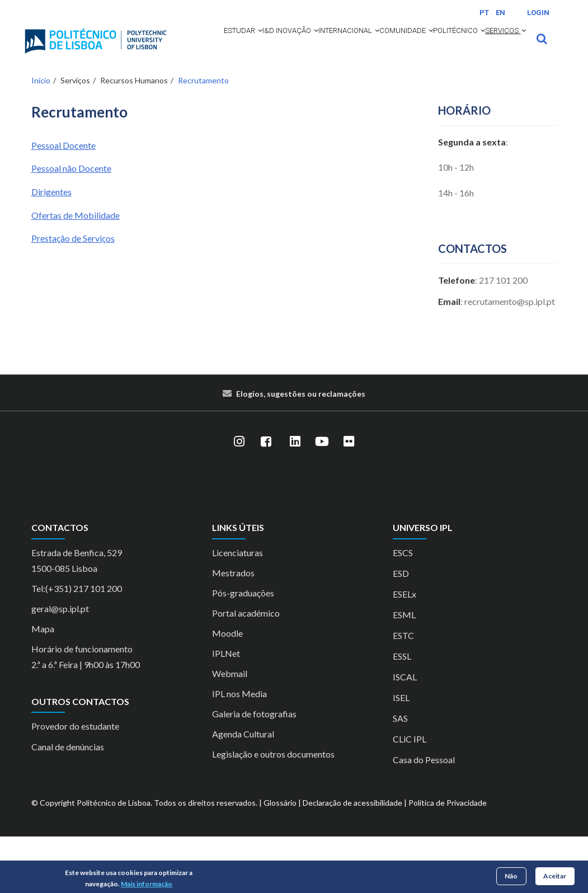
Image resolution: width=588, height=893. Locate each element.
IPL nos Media (239, 750)
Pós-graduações (243, 649)
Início (41, 137)
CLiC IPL (410, 795)
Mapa (43, 685)
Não (511, 876)
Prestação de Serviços (73, 295)
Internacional (368, 46)
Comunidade (445, 46)
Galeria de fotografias (254, 770)
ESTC (403, 692)
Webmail (230, 730)
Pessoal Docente (63, 202)
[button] (246, 46)
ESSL (402, 713)
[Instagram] (239, 498)
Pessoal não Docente (71, 225)
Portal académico (246, 669)
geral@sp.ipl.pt (60, 665)
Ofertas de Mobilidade (76, 271)
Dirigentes (51, 248)
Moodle (227, 690)
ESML (404, 671)
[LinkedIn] (295, 498)
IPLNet (226, 710)
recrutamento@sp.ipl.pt (510, 358)
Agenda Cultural (243, 790)
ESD (401, 630)
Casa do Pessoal (424, 816)
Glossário (280, 859)
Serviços (299, 87)
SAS (400, 775)
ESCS (403, 609)
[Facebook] (266, 498)
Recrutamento (203, 137)
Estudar (227, 46)
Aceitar (555, 876)
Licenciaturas (237, 609)
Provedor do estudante (75, 782)
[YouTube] (322, 498)
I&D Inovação (291, 46)
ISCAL (405, 733)
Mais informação (147, 884)
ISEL (401, 754)
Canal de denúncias (68, 803)
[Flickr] (349, 498)
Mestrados (233, 629)
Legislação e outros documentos (273, 810)
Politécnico (235, 87)
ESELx (404, 650)
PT (484, 13)
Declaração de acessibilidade (352, 859)
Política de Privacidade (448, 859)
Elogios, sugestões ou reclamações (301, 450)
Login (538, 13)
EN (500, 13)
